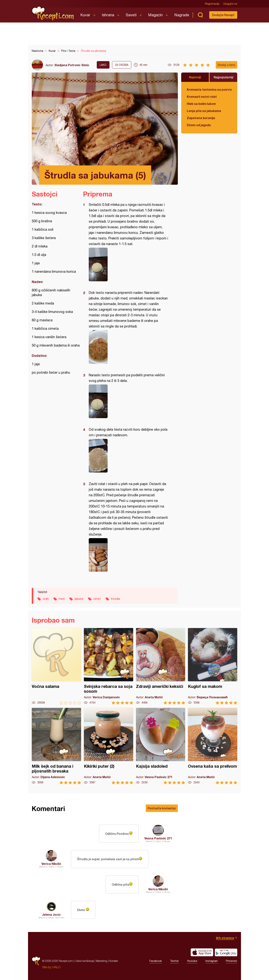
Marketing (102, 961)
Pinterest (232, 961)
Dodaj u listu (227, 65)
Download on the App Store (202, 952)
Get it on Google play (226, 952)
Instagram (212, 961)
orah (46, 599)
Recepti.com (53, 13)
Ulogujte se (230, 4)
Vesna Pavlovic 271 (158, 838)
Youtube (192, 961)
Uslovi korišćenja (84, 961)
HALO (57, 967)
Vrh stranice (225, 938)
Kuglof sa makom (213, 666)
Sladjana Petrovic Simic (72, 65)
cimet (97, 599)
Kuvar (85, 15)
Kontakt (114, 961)
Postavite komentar (162, 808)
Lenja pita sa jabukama (204, 111)
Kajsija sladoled (161, 746)
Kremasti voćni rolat (202, 97)
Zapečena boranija (201, 118)
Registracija (212, 4)
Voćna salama (56, 666)
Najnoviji (195, 77)
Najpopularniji (224, 77)
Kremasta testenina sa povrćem (209, 89)
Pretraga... (200, 15)
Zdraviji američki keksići (161, 666)
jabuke (79, 599)
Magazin (155, 15)
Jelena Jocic (51, 914)
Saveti (131, 15)
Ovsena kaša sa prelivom (213, 746)
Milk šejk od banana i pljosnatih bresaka (56, 746)
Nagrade (182, 15)
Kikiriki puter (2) (109, 746)
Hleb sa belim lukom (201, 104)
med (62, 599)
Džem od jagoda (199, 125)
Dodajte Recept (223, 15)
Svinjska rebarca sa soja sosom (109, 666)
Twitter (174, 961)
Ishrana (108, 15)
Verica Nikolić (51, 864)
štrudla (115, 599)
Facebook (156, 961)
